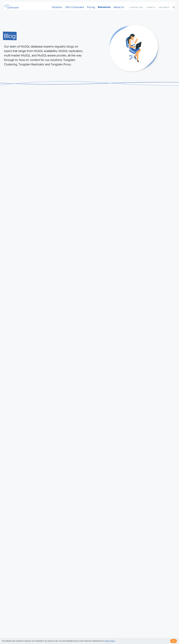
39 (135, 596)
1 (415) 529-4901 (77, 634)
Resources (100, 11)
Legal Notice (128, 634)
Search (171, 11)
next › (141, 596)
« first (72, 596)
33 (104, 596)
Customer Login (134, 11)
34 (109, 596)
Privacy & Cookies (111, 634)
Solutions (53, 11)
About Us (115, 11)
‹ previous (82, 596)
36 (120, 596)
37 (125, 596)
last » (149, 596)
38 (130, 596)
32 (99, 596)
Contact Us (148, 11)
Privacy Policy (110, 641)
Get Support (161, 11)
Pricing (87, 11)
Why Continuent (71, 11)
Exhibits (141, 634)
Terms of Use (93, 634)
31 (95, 596)
